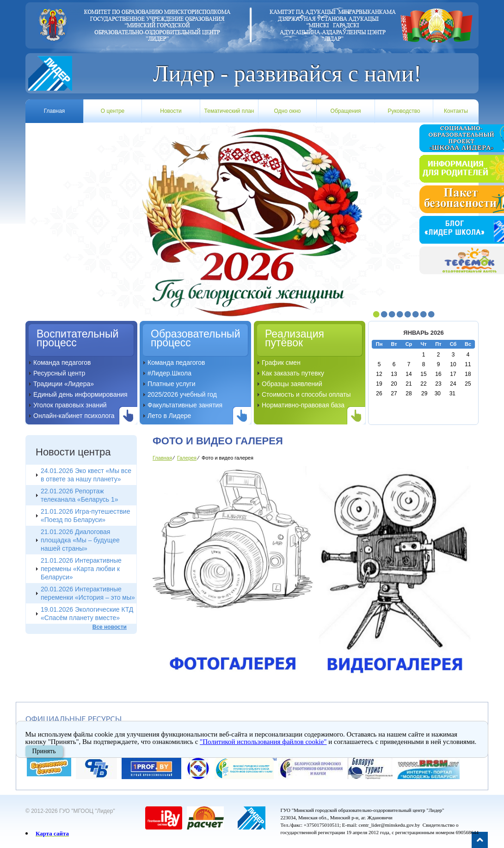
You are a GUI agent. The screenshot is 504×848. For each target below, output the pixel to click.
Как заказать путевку (293, 373)
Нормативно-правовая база (303, 405)
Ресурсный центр (59, 373)
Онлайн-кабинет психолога (74, 416)
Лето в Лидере (169, 416)
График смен (281, 363)
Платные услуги (172, 384)
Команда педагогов (62, 363)
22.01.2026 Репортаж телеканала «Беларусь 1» (80, 495)
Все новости (110, 627)
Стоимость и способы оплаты (306, 394)
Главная (55, 111)
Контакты (456, 111)
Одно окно (288, 111)
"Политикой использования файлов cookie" (264, 742)
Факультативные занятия (185, 405)
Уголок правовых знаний (70, 405)
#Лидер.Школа (169, 373)
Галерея (187, 458)
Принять (44, 751)
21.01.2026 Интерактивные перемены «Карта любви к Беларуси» (81, 569)
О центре (113, 111)
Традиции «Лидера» (64, 384)
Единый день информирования (80, 394)
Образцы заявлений (292, 384)
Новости (171, 111)
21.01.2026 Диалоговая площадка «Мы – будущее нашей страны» (80, 540)
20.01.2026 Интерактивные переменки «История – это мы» (88, 593)
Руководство (404, 111)
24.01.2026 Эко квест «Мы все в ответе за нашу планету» (86, 475)
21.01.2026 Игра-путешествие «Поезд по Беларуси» (85, 516)
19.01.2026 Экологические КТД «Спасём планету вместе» (87, 614)
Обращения (346, 111)
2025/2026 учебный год (182, 394)
